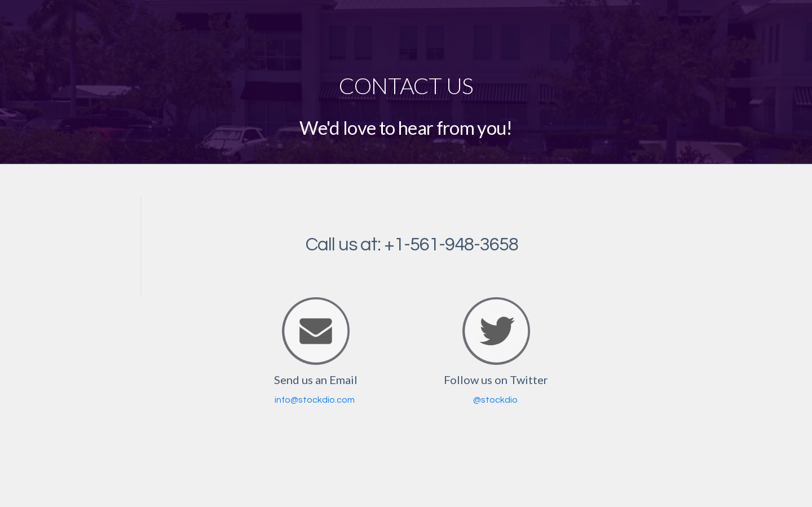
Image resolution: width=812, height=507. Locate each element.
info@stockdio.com (315, 400)
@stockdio (495, 400)
